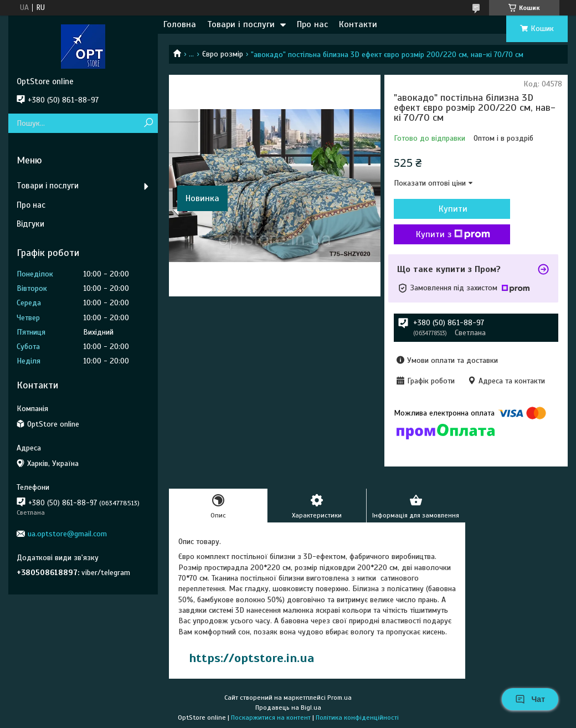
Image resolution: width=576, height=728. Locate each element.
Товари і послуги (241, 24)
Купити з (453, 234)
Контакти (358, 24)
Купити (453, 209)
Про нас (312, 24)
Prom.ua (340, 698)
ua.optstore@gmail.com (67, 534)
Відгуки (30, 224)
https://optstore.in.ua (251, 658)
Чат (530, 699)
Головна (180, 24)
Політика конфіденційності (357, 717)
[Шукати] (148, 123)
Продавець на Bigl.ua (288, 708)
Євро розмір (223, 54)
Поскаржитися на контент (271, 717)
